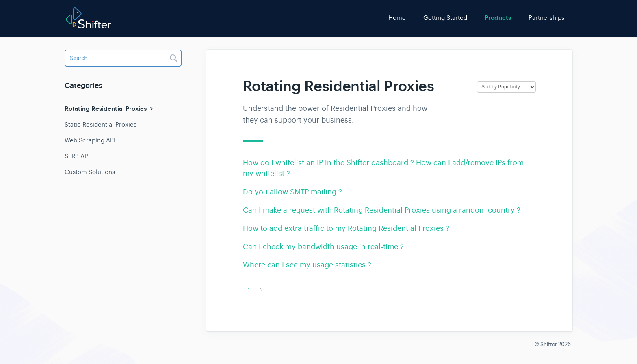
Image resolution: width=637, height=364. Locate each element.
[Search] (123, 58)
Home (397, 18)
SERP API (77, 156)
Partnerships (546, 18)
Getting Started (445, 18)
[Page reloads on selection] (506, 87)
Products (498, 18)
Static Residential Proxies (101, 124)
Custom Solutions (90, 172)
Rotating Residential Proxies (110, 109)
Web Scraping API (90, 140)
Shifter (549, 344)
